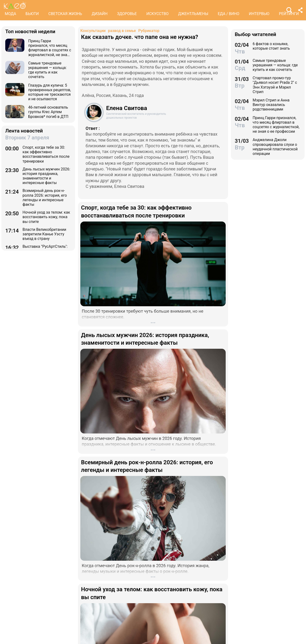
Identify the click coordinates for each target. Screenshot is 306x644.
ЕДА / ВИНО (229, 14)
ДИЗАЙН (99, 14)
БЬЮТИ (32, 14)
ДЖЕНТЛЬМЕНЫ (193, 14)
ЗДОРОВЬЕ (127, 14)
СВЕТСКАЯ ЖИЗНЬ (65, 14)
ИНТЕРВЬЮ (259, 14)
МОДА (10, 14)
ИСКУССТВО (157, 14)
